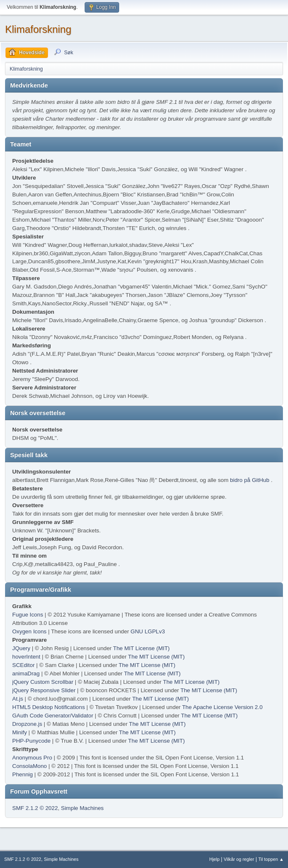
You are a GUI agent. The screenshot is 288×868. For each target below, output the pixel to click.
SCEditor (23, 665)
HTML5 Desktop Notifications (49, 707)
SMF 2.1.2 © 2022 (35, 808)
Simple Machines (82, 808)
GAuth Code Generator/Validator (53, 716)
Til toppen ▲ (271, 859)
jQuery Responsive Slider (44, 690)
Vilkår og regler (239, 859)
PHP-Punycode (31, 741)
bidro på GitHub (249, 480)
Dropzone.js (27, 724)
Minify (20, 732)
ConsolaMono (29, 766)
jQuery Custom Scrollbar (43, 682)
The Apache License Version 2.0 (222, 707)
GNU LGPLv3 (148, 631)
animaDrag (26, 673)
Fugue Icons (28, 615)
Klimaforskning (38, 29)
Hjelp (215, 859)
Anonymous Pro (32, 758)
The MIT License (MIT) (142, 648)
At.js (18, 699)
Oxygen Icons (29, 631)
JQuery (21, 648)
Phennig (23, 774)
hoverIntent (26, 657)
